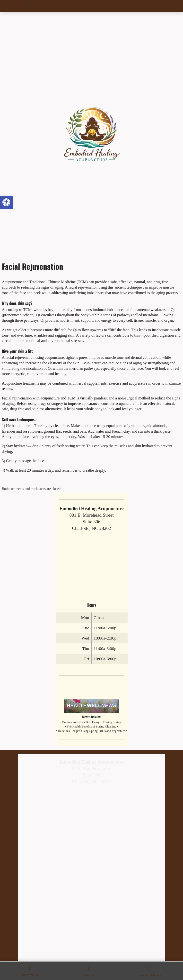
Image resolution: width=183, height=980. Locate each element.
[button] (6, 202)
